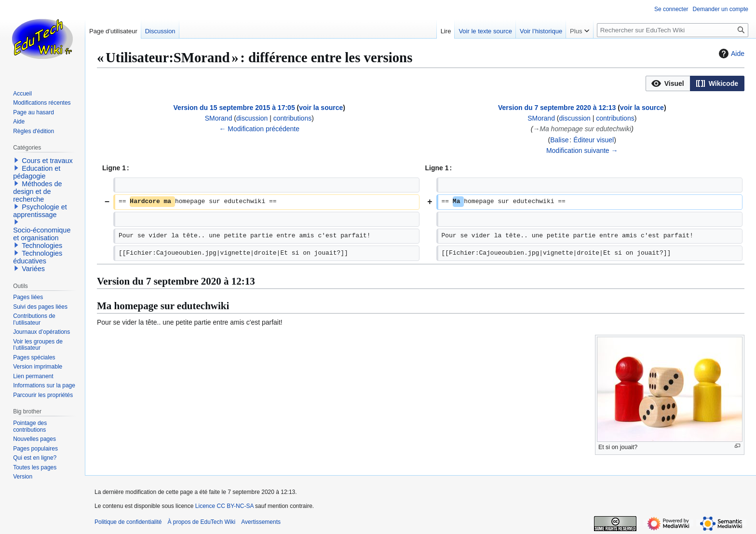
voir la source (321, 108)
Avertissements (261, 522)
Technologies (42, 246)
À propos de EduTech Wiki (201, 522)
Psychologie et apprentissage (40, 211)
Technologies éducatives (38, 257)
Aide (730, 54)
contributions (292, 118)
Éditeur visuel (594, 140)
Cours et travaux (47, 161)
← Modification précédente (259, 129)
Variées (33, 269)
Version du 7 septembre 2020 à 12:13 (557, 108)
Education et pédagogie (37, 172)
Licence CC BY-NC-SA (224, 506)
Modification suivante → (582, 151)
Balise (559, 140)
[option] (668, 83)
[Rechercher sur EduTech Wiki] (673, 30)
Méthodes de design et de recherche (37, 192)
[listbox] (695, 83)
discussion (252, 118)
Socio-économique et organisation (42, 234)
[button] (668, 83)
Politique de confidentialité (128, 522)
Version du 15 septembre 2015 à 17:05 (234, 108)
